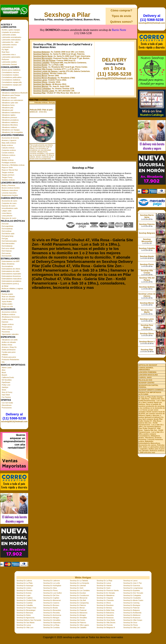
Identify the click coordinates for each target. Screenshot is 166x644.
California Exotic (8, 377)
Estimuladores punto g (10, 284)
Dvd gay (5, 238)
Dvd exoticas (7, 231)
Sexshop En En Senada (106, 593)
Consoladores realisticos (11, 80)
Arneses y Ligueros (9, 140)
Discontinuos (7, 405)
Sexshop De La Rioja (51, 625)
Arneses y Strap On (9, 347)
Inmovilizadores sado (10, 208)
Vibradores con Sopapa (11, 130)
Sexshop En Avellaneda (132, 613)
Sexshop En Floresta (24, 590)
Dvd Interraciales (8, 243)
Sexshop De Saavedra (52, 623)
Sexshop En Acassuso (105, 618)
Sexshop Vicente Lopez (44, 77)
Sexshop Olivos (40, 68)
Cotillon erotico (7, 319)
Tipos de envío (121, 16)
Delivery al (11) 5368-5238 (14, 416)
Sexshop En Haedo (104, 585)
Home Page (34, 86)
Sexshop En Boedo (50, 608)
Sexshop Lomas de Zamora (45, 57)
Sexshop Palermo (41, 40)
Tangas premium (8, 175)
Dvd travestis (7, 256)
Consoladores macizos (10, 72)
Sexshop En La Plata (25, 583)
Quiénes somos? (121, 22)
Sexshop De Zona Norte (106, 620)
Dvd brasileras (7, 229)
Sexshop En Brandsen (105, 605)
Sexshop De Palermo (78, 623)
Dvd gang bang (8, 236)
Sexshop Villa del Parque (44, 47)
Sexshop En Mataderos (105, 595)
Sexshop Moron (40, 62)
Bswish (4, 375)
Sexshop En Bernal (77, 608)
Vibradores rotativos (9, 127)
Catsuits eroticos (8, 148)
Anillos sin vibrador (9, 342)
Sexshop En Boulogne (132, 605)
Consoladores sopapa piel (12, 85)
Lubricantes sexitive (9, 62)
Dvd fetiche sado (8, 234)
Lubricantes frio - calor (10, 42)
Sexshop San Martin (42, 70)
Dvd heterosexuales (9, 241)
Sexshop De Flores (131, 625)
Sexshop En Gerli (77, 588)
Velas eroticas (7, 329)
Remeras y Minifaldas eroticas (13, 165)
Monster (5, 87)
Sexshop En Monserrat (79, 598)
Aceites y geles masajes (11, 30)
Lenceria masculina (9, 193)
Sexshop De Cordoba (51, 627)
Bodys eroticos (7, 145)
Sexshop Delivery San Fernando (29, 620)
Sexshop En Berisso (104, 608)
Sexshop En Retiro (24, 615)
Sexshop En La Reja (104, 581)
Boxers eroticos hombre (11, 188)
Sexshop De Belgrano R (106, 627)
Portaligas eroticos (9, 163)
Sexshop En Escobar (78, 593)
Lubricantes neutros (9, 45)
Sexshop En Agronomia (25, 618)
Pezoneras (6, 332)
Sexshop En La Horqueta (80, 583)
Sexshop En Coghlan (25, 598)
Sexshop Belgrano (41, 38)
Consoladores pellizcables (12, 77)
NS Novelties (7, 380)
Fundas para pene (9, 352)
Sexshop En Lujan (23, 595)
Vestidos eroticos (8, 180)
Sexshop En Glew (50, 588)
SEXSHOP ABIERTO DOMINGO (151, 390)
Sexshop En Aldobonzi (132, 615)
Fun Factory (6, 397)
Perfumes (5, 59)
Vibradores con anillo (10, 340)
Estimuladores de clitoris (11, 269)
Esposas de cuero (9, 206)
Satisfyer (5, 387)
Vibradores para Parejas (11, 95)
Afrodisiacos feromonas (11, 317)
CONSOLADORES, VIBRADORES (146, 369)
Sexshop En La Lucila (51, 583)
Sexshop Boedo (40, 51)
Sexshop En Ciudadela (132, 598)
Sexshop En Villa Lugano (80, 625)
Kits (3, 362)
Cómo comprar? (121, 10)
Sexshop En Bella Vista (105, 610)
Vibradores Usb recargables (12, 132)
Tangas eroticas (8, 172)
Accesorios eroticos (9, 312)
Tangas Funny (7, 177)
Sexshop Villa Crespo (43, 55)
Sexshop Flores (40, 53)
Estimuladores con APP (11, 261)
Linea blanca (7, 213)
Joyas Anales (7, 301)
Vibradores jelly (8, 108)
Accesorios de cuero (9, 201)
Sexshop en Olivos (104, 603)
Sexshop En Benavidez (52, 610)
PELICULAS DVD (145, 380)
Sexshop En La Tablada (79, 581)
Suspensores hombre (10, 195)
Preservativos (7, 327)
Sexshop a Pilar (67, 15)
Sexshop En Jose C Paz (133, 583)
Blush (4, 372)
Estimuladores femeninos (11, 276)
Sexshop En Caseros (51, 603)
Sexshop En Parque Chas (26, 608)
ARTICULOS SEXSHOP (148, 365)
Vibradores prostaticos (10, 120)
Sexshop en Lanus (130, 581)
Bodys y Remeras (8, 185)
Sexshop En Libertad (78, 585)
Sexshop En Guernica (132, 585)
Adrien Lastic (7, 368)
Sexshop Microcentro (43, 44)
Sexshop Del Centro (78, 620)
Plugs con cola (7, 306)
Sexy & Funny (7, 392)
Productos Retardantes (10, 360)
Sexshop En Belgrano (132, 610)
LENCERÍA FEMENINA (147, 372)
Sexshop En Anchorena (52, 615)
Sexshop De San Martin (26, 623)
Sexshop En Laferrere (51, 581)
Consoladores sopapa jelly (12, 82)
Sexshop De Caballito (78, 627)
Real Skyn (6, 52)
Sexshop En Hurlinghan (52, 585)
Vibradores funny (8, 105)
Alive (4, 370)
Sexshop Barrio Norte (43, 42)
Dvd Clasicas (7, 251)
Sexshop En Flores (50, 590)
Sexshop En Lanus (104, 583)
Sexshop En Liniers (24, 588)
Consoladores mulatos (10, 75)
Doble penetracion (9, 350)
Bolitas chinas (7, 345)
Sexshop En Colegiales (132, 595)
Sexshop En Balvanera (79, 613)
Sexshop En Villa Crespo (133, 620)
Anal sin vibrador (8, 299)
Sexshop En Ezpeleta (132, 590)
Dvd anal (5, 224)
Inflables (5, 355)
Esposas (5, 322)
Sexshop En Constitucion (80, 595)
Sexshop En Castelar (25, 603)
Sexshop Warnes (41, 73)
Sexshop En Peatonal (78, 610)
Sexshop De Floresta (105, 625)
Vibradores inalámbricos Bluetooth (15, 93)
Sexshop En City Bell (78, 600)
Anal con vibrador (8, 297)
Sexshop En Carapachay (79, 603)
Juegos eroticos (8, 324)
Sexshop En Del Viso (51, 595)
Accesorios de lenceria (10, 138)
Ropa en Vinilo (7, 167)
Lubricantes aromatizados (11, 37)
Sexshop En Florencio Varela (108, 590)
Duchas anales (7, 294)
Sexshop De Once (130, 623)
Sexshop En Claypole (105, 598)
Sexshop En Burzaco (51, 605)
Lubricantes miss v (9, 54)
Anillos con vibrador (9, 98)
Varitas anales (7, 304)
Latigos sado (7, 211)
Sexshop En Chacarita (105, 600)
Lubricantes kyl (7, 47)
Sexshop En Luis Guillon (52, 593)
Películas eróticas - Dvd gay (45, 89)
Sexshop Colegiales (42, 75)
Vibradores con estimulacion (12, 100)
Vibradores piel (7, 110)
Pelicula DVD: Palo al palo (41, 96)
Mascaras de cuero (9, 218)
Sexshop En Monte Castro (133, 600)
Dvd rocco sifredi (8, 248)
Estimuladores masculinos (12, 279)
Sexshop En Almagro (78, 615)
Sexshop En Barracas (25, 613)
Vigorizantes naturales (10, 334)
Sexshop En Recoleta (51, 613)
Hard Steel (6, 395)
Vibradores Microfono (10, 125)
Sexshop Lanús (40, 66)
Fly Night (5, 50)
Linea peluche (7, 216)
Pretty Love (6, 385)
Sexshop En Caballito (25, 605)
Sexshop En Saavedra (105, 615)
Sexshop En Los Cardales (80, 590)
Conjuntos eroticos (9, 150)
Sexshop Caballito (41, 49)
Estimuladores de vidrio (11, 271)
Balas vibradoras (8, 264)
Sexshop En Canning (131, 603)
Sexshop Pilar (39, 79)
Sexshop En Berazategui (26, 610)
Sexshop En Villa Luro (25, 627)
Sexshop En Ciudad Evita (26, 600)
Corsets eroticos (8, 153)
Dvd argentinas (7, 226)
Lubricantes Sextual (9, 64)
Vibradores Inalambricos (11, 113)
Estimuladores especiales (11, 274)
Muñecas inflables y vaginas (12, 289)
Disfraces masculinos (10, 190)
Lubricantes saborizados (11, 57)
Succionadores (7, 266)
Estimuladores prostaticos (11, 281)
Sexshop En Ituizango (25, 585)
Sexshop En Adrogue (51, 618)
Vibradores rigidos (9, 115)
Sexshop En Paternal (131, 608)
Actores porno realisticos (11, 70)
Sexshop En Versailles (78, 618)
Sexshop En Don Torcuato (133, 593)
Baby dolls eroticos (9, 143)
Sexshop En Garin (104, 588)
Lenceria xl (6, 158)
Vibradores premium (9, 117)
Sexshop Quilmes (41, 60)
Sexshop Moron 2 (147, 342)
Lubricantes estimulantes (11, 40)
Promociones (7, 408)
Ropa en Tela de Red (10, 170)
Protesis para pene (9, 357)
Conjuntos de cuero (9, 203)
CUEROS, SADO (145, 377)
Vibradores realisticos (10, 122)
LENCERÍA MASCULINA (148, 375)
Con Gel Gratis (7, 403)
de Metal (5, 286)
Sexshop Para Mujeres (147, 326)
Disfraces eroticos (8, 155)
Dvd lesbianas (7, 246)
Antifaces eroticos (8, 314)
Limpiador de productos (11, 32)
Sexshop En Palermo (78, 605)
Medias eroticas (8, 160)
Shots (4, 390)
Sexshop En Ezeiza (24, 593)
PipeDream (6, 382)
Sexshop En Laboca (24, 581)
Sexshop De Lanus (24, 625)
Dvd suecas (6, 253)
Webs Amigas (83, 578)
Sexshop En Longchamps (133, 588)
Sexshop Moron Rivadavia (45, 64)
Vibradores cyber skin (10, 103)
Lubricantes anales (9, 35)
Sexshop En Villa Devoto (106, 623)
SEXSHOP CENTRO (146, 383)
